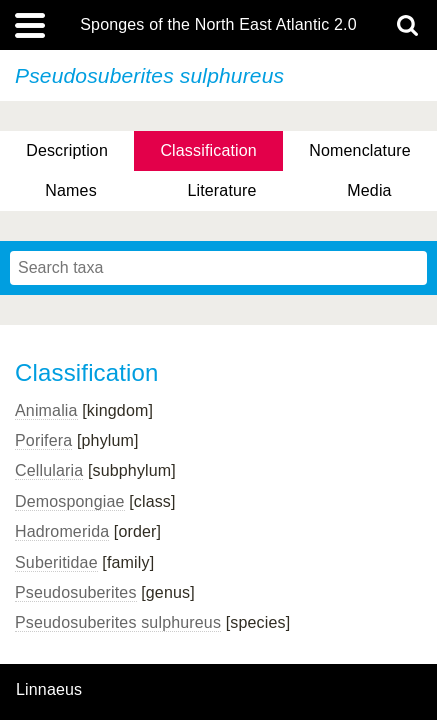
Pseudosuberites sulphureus (118, 622)
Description (67, 150)
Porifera (43, 440)
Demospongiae (70, 501)
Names (70, 190)
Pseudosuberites (76, 592)
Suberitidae (56, 562)
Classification (208, 150)
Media (369, 190)
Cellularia (49, 470)
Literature (221, 190)
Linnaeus (49, 690)
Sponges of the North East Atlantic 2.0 (218, 25)
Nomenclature (360, 150)
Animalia (46, 410)
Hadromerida (62, 531)
